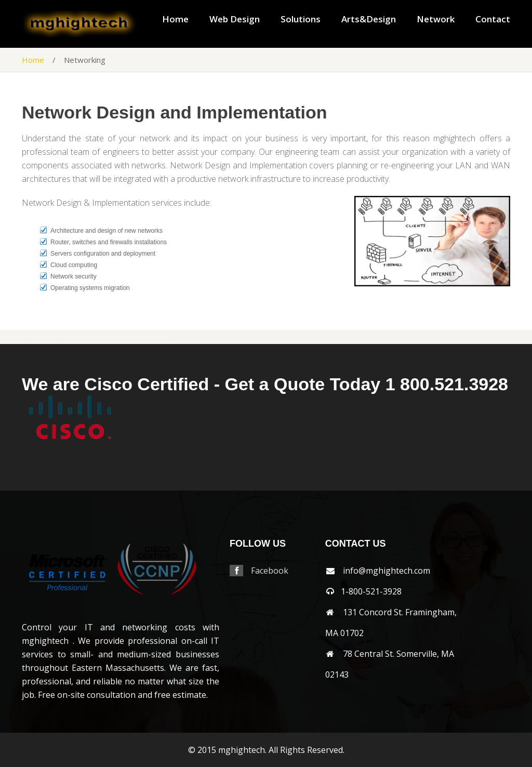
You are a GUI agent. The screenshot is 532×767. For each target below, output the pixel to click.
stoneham (51, 337)
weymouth (142, 337)
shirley (13, 337)
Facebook (270, 571)
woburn (160, 337)
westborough (112, 337)
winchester (155, 337)
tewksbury (69, 337)
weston (132, 337)
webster (100, 337)
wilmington (149, 337)
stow (61, 337)
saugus (2, 337)
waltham (84, 337)
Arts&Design (369, 19)
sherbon (9, 337)
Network (436, 19)
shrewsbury (18, 337)
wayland (96, 337)
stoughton (56, 337)
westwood (137, 337)
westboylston (119, 337)
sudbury (64, 337)
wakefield (75, 337)
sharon (5, 337)
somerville (25, 337)
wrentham (171, 337)
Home (175, 19)
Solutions (301, 19)
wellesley (105, 337)
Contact (493, 19)
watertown (90, 337)
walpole (79, 337)
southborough (31, 337)
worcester (165, 337)
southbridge (38, 337)
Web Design (235, 19)
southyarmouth (45, 337)
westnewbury (126, 337)
